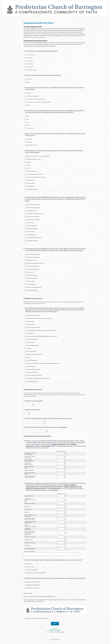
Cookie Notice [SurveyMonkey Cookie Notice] (57, 640)
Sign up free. (62, 632)
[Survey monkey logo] (55, 630)
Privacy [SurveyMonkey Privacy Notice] (51, 640)
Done (55, 624)
